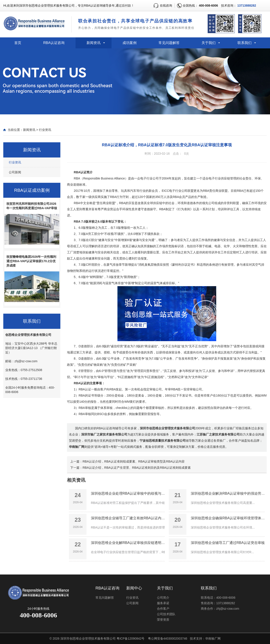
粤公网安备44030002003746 (168, 639)
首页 (18, 43)
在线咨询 (166, 5)
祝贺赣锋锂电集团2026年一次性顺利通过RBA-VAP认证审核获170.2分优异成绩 (31, 261)
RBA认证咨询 (54, 43)
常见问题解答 (169, 43)
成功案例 (130, 43)
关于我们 (209, 43)
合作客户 (163, 609)
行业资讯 (45, 130)
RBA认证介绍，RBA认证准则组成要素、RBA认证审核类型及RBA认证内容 (134, 461)
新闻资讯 (94, 43)
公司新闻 (15, 172)
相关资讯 (76, 480)
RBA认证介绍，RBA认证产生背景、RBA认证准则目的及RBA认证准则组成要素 (137, 468)
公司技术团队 (166, 614)
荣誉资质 (163, 620)
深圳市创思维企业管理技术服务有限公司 (88, 639)
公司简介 (163, 598)
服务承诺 (163, 603)
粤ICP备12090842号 (131, 639)
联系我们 (245, 43)
